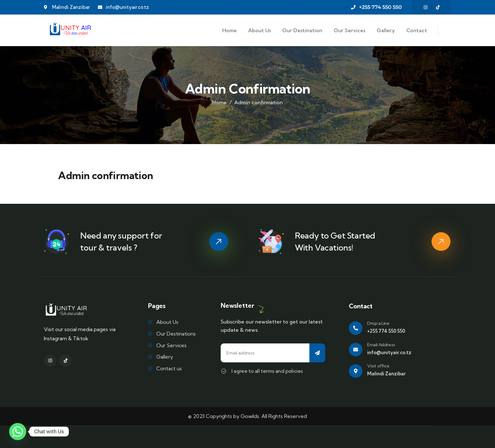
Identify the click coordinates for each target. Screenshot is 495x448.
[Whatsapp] (18, 432)
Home (219, 102)
